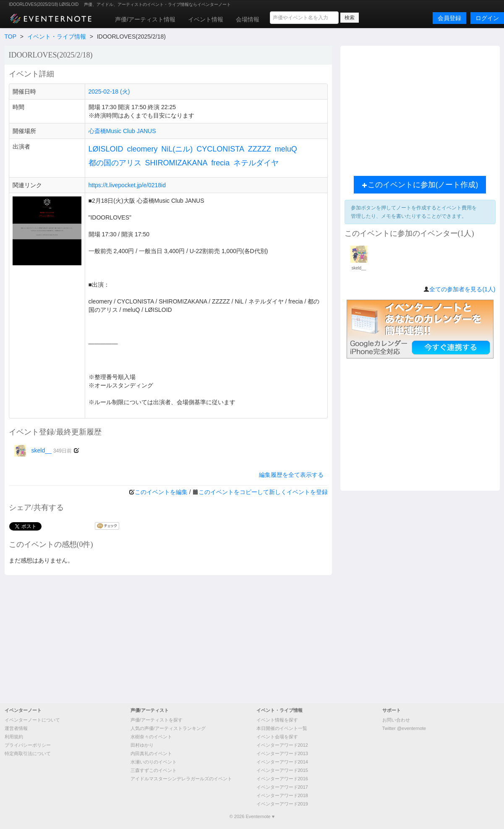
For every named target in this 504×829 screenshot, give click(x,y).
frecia (220, 163)
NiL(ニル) (177, 149)
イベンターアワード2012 (282, 745)
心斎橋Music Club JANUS (122, 131)
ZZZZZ (260, 149)
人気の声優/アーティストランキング (168, 728)
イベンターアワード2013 (282, 753)
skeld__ (42, 450)
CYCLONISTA (220, 149)
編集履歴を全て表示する (291, 475)
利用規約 (14, 737)
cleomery (142, 149)
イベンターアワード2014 (282, 762)
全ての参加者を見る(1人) (462, 289)
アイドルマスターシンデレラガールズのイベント (181, 779)
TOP (10, 37)
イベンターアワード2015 (282, 770)
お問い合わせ (396, 720)
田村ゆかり (142, 745)
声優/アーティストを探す (157, 720)
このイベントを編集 (161, 492)
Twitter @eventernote (404, 728)
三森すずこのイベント (154, 770)
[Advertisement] (252, 638)
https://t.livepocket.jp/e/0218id (127, 185)
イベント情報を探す (277, 720)
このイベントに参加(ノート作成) (420, 185)
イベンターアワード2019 (282, 804)
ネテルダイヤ (256, 163)
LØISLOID (106, 149)
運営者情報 (16, 728)
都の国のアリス (115, 163)
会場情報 (248, 19)
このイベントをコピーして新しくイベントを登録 (263, 492)
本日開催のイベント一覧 (282, 728)
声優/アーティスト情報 (145, 19)
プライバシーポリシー (28, 745)
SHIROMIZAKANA (176, 163)
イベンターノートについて (32, 720)
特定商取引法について (28, 753)
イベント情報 (206, 19)
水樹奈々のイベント (151, 737)
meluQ (286, 149)
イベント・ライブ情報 (57, 37)
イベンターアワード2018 (282, 795)
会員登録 (449, 18)
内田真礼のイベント (151, 753)
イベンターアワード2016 (282, 779)
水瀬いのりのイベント (154, 762)
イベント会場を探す (277, 737)
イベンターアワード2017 (282, 787)
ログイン (487, 18)
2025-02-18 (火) (109, 92)
